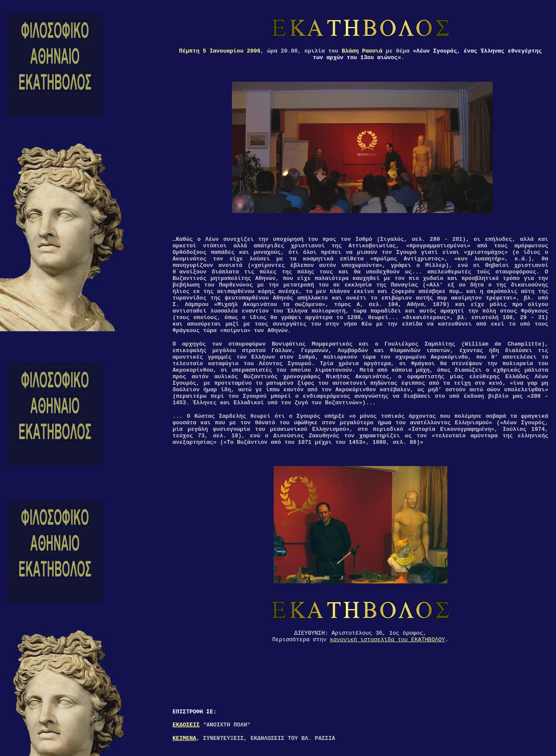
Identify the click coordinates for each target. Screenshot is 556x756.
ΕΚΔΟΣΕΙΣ (186, 725)
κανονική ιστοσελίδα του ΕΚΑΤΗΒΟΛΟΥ (387, 640)
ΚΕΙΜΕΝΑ (184, 738)
